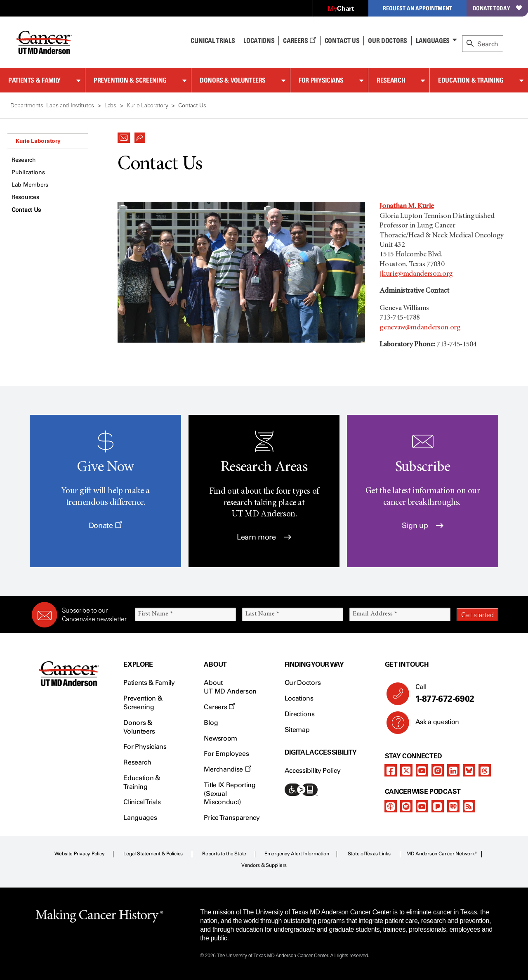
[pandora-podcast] (438, 806)
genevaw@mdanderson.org (420, 328)
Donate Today (497, 8)
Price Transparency (232, 818)
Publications (28, 172)
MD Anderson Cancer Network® (442, 854)
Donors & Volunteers (233, 80)
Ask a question (433, 725)
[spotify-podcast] (406, 806)
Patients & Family (34, 80)
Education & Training (471, 80)
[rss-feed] (469, 806)
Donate (105, 526)
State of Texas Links (369, 854)
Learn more (264, 537)
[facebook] (391, 770)
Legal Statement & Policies (153, 854)
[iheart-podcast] (453, 806)
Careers (299, 40)
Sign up (423, 526)
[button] (124, 135)
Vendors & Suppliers (264, 865)
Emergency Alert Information (297, 854)
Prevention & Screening (130, 80)
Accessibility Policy (313, 771)
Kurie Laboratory (38, 141)
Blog (211, 723)
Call (454, 694)
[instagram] (438, 770)
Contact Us (342, 40)
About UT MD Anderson (230, 687)
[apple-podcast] (391, 806)
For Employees (226, 754)
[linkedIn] (453, 770)
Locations (299, 698)
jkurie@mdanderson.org (416, 274)
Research (391, 80)
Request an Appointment (417, 8)
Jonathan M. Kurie (407, 206)
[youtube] (422, 770)
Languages (433, 40)
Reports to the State (224, 854)
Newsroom (220, 738)
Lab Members (30, 185)
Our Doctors (387, 40)
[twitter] (406, 770)
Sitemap (297, 730)
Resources (25, 197)
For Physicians (321, 80)
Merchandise (227, 769)
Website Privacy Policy (80, 854)
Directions (300, 714)
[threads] (485, 770)
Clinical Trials (213, 40)
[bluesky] (469, 770)
